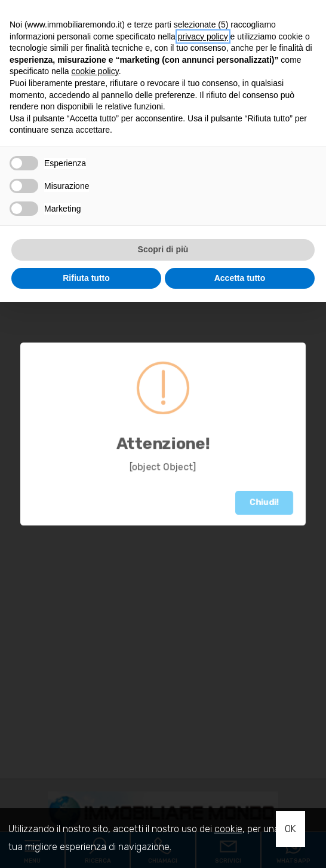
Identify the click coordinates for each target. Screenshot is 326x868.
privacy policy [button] (203, 36)
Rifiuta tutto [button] (86, 278)
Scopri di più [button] (163, 249)
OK (290, 829)
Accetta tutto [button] (240, 278)
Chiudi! (264, 502)
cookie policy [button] (95, 71)
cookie (228, 829)
